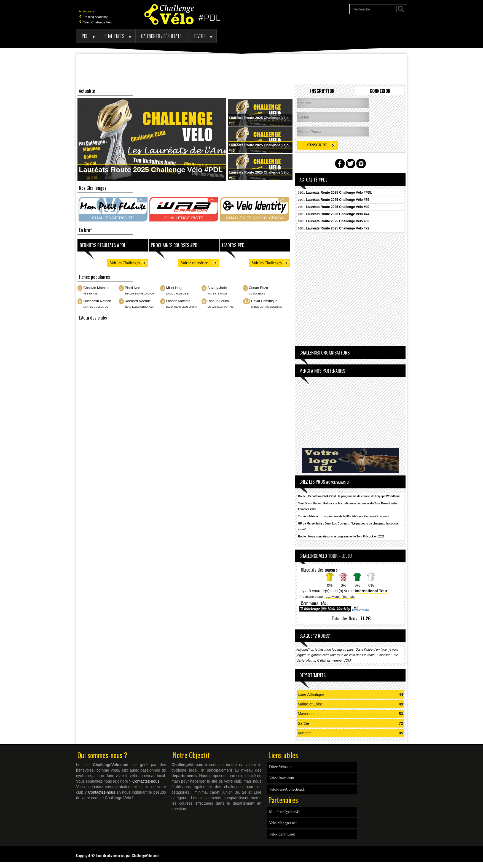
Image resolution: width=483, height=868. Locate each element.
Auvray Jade (217, 288)
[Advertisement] (241, 69)
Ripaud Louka (218, 301)
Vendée (304, 733)
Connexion (380, 91)
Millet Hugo (175, 288)
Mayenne (306, 714)
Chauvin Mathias (96, 288)
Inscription (322, 91)
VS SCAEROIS (257, 294)
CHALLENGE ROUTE (113, 218)
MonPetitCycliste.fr (284, 812)
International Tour (371, 591)
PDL (85, 36)
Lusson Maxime (178, 301)
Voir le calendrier (194, 263)
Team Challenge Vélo (96, 22)
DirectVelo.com (281, 767)
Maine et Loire (310, 704)
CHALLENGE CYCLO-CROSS (255, 218)
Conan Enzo (258, 288)
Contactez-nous (146, 781)
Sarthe (303, 723)
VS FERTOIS (90, 294)
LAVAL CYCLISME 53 (178, 294)
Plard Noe (132, 288)
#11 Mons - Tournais (340, 597)
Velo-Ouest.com (282, 778)
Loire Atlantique (311, 694)
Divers (200, 36)
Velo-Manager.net (283, 823)
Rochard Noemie (138, 301)
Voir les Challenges (125, 263)
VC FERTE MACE (217, 294)
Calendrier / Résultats (161, 36)
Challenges (114, 36)
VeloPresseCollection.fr (287, 789)
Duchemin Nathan (97, 301)
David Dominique (264, 301)
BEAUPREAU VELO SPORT (140, 294)
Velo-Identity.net (282, 834)
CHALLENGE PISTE (184, 218)
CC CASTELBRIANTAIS (220, 307)
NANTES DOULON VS (96, 307)
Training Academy (93, 17)
